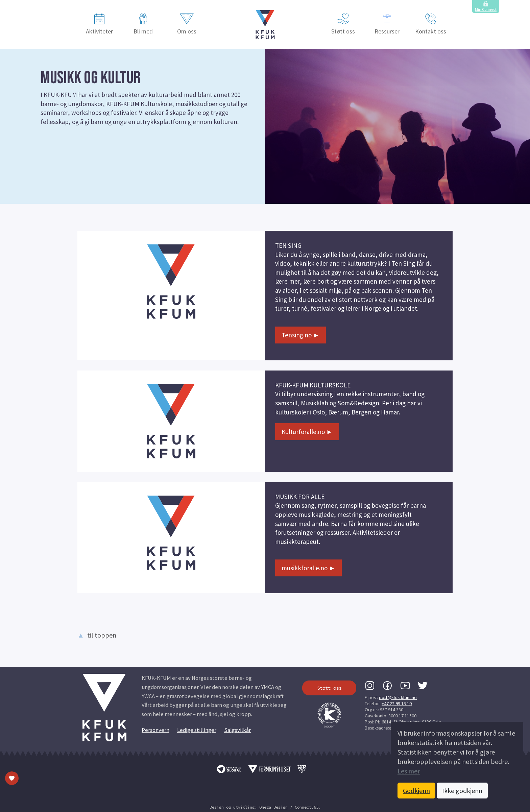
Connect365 (307, 807)
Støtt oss (343, 24)
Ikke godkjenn (462, 791)
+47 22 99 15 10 (397, 703)
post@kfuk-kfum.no (398, 697)
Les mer (409, 771)
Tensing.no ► (300, 335)
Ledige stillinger (197, 730)
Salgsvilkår (237, 730)
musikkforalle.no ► (308, 568)
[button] (265, 25)
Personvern (155, 730)
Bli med (143, 24)
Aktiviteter (99, 24)
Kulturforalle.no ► (307, 432)
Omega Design (273, 807)
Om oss (187, 24)
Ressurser (387, 24)
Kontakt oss (431, 24)
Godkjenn (416, 791)
